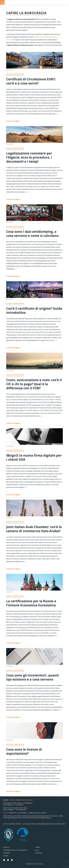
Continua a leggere (13, 121)
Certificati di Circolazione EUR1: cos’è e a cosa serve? (31, 81)
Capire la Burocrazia (15, 74)
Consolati (34, 2)
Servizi (37, 847)
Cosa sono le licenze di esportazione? (24, 751)
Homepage (39, 853)
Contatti (6, 847)
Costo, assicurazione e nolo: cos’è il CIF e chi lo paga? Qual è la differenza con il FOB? (34, 384)
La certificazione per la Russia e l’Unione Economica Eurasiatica (31, 603)
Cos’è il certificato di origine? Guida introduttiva (34, 310)
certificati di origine (40, 37)
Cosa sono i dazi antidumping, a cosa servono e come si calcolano (32, 234)
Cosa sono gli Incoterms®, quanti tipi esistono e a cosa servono (32, 677)
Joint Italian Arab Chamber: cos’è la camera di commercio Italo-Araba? (34, 529)
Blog (37, 850)
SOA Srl (6, 856)
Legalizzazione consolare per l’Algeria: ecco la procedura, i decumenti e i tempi (29, 157)
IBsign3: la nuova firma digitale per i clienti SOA (34, 457)
